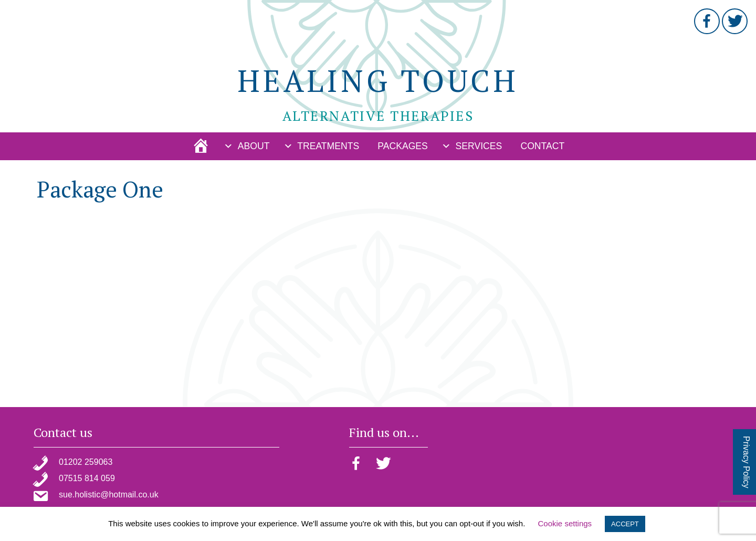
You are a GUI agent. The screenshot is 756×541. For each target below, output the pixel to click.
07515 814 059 (87, 478)
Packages (403, 146)
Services (479, 146)
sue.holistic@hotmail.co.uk (109, 495)
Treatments (328, 146)
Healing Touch (378, 80)
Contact (542, 146)
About (254, 146)
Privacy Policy (746, 462)
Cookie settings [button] (565, 523)
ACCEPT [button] (625, 524)
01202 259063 (86, 462)
